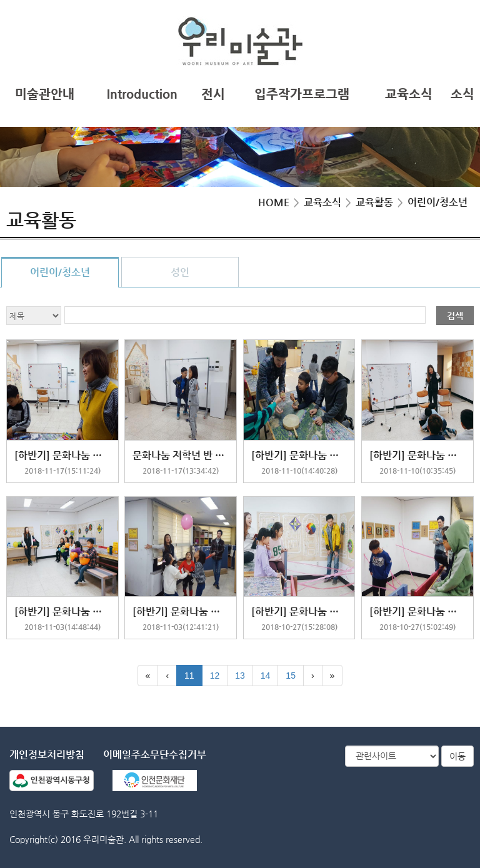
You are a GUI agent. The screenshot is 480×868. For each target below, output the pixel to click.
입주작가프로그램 (302, 94)
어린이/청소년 (60, 272)
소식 (462, 94)
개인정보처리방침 (47, 755)
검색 (455, 316)
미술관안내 (45, 94)
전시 (213, 94)
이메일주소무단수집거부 (155, 755)
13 (240, 676)
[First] (148, 676)
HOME (274, 202)
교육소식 (409, 94)
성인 (180, 272)
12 (215, 676)
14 (266, 676)
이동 (457, 756)
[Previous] (167, 676)
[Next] (313, 676)
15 (291, 676)
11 (189, 676)
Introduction (142, 94)
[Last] (332, 676)
